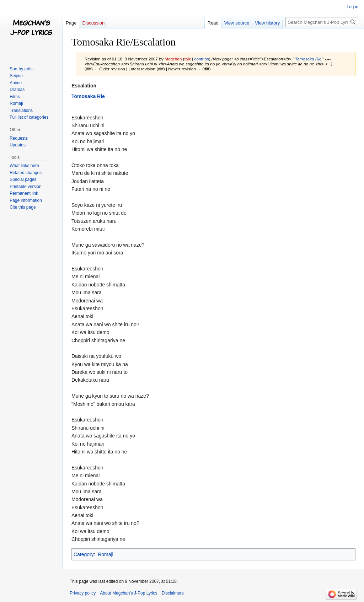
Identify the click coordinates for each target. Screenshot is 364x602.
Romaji (106, 554)
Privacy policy (83, 593)
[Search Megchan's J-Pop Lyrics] (322, 22)
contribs (202, 59)
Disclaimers (173, 593)
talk (188, 59)
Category (84, 554)
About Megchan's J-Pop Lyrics (129, 593)
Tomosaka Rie (308, 59)
